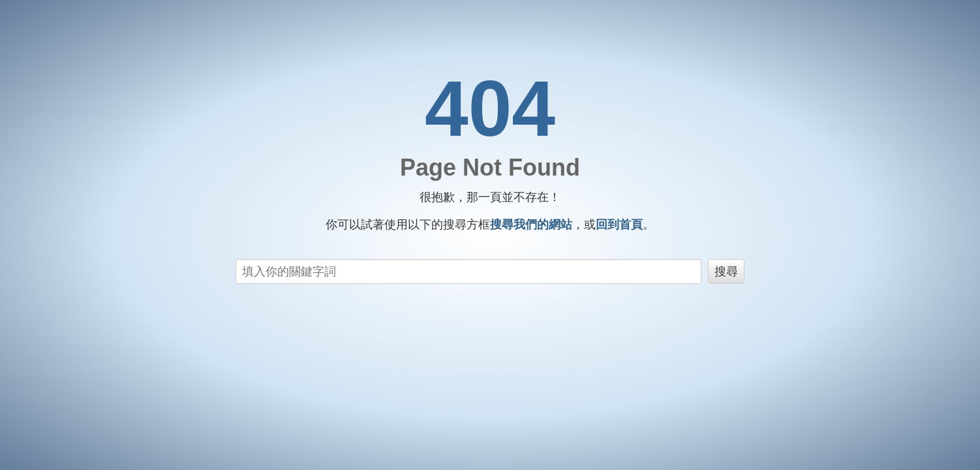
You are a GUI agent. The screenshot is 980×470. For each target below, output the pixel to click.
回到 (619, 225)
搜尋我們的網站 (531, 225)
